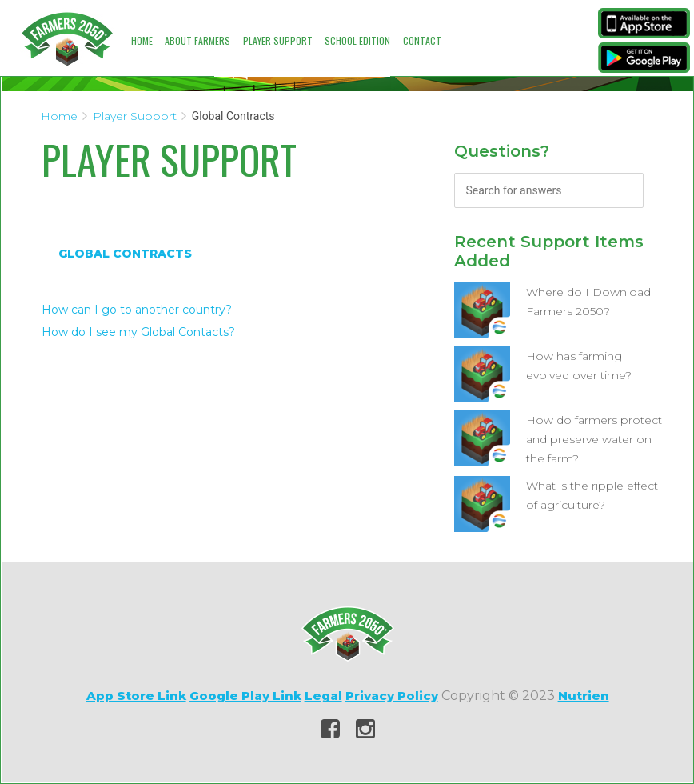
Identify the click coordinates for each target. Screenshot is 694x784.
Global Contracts (125, 254)
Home (142, 40)
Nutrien (584, 696)
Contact (422, 40)
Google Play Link (245, 696)
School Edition (357, 40)
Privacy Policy (392, 696)
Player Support (278, 40)
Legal (323, 696)
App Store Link (136, 696)
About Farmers (197, 40)
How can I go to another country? (137, 310)
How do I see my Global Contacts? (138, 332)
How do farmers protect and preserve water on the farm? (594, 439)
